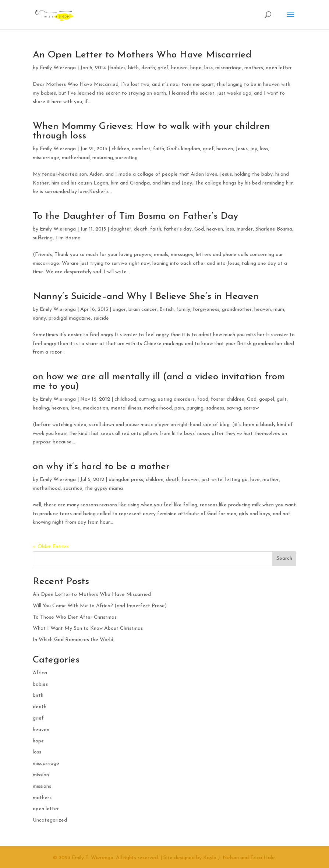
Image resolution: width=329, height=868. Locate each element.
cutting (147, 399)
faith (159, 149)
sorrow (251, 408)
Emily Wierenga (58, 68)
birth (133, 68)
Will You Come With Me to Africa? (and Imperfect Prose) (100, 606)
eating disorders (176, 399)
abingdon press (126, 480)
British (167, 310)
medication (95, 408)
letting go (236, 480)
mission (41, 775)
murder (245, 229)
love (75, 408)
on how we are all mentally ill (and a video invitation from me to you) (159, 382)
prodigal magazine (70, 318)
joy (254, 149)
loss (208, 68)
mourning (103, 158)
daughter (121, 229)
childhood (125, 399)
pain (179, 408)
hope (196, 68)
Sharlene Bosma (274, 229)
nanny (39, 318)
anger (119, 310)
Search (284, 558)
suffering (43, 238)
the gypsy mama (104, 489)
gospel (267, 399)
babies (118, 68)
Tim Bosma (68, 238)
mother (271, 480)
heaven (179, 68)
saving (234, 408)
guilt (282, 399)
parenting (127, 158)
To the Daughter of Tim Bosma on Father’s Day (135, 216)
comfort (141, 149)
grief (163, 68)
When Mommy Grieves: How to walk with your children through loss (151, 131)
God (199, 229)
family (183, 310)
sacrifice (73, 489)
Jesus (242, 149)
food (203, 399)
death (148, 68)
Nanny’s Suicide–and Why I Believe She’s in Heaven (146, 297)
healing (41, 408)
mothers (254, 68)
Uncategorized (50, 820)
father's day (178, 229)
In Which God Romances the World (73, 640)
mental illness (126, 408)
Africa (40, 673)
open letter (279, 68)
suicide (101, 318)
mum (279, 310)
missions (42, 786)
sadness (215, 408)
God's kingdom (183, 149)
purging (195, 408)
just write (212, 480)
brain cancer (143, 310)
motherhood (76, 158)
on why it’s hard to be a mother (101, 467)
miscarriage (229, 68)
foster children (228, 399)
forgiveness (206, 310)
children (120, 149)
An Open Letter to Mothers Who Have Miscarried (142, 55)
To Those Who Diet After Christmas (75, 617)
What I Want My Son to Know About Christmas (88, 628)
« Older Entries (51, 547)
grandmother (237, 310)
